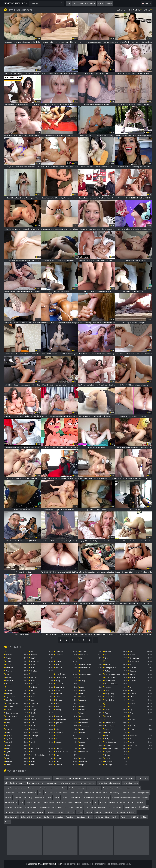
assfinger (82, 788)
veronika (112, 802)
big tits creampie (11, 802)
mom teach (31, 812)
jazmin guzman (88, 798)
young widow (102, 783)
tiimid (123, 817)
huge (112, 788)
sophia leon (121, 802)
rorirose (75, 783)
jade (133, 793)
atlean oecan (81, 817)
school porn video (76, 793)
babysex (78, 802)
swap (75, 3)
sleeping (109, 3)
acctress (103, 802)
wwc (105, 793)
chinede (119, 788)
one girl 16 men (133, 817)
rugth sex (9, 807)
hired (107, 817)
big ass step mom (76, 778)
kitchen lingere (115, 783)
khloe (56, 788)
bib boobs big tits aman (13, 783)
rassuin (99, 798)
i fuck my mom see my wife (34, 783)
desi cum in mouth (61, 793)
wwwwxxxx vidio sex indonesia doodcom (126, 798)
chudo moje (21, 812)
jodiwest (128, 788)
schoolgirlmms (44, 807)
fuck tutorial (22, 793)
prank (70, 802)
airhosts (63, 788)
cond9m (65, 798)
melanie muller (39, 798)
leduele (84, 783)
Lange (148, 10)
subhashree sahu (58, 817)
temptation (87, 802)
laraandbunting (75, 798)
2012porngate (51, 812)
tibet (60, 807)
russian (100, 3)
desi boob (72, 788)
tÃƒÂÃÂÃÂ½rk (143, 807)
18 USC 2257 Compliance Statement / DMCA (44, 864)
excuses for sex (90, 807)
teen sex (92, 783)
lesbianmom (130, 778)
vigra (54, 807)
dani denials (99, 817)
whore (99, 793)
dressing (87, 778)
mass (41, 793)
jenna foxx (89, 812)
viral (146, 778)
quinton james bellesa (33, 778)
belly (21, 778)
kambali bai (32, 793)
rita (87, 3)
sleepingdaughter (31, 807)
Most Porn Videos (15, 3)
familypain (18, 807)
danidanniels (140, 802)
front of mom (109, 812)
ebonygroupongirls (60, 778)
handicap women (51, 783)
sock (21, 802)
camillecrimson (48, 802)
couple (93, 3)
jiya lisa (14, 778)
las (73, 812)
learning (40, 812)
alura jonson (10, 812)
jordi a (105, 788)
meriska (39, 817)
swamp (107, 798)
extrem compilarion (116, 807)
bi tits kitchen (69, 807)
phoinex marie (10, 793)
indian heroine (61, 802)
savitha (46, 817)
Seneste (122, 10)
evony (90, 817)
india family (28, 798)
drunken (79, 807)
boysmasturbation (94, 788)
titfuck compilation (12, 817)
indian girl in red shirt (33, 802)
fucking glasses (143, 793)
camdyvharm (110, 778)
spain (68, 812)
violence (120, 778)
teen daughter (98, 778)
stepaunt (137, 788)
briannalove (102, 807)
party (96, 802)
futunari (56, 798)
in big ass (98, 812)
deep (81, 3)
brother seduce (130, 807)
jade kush (48, 793)
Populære (135, 10)
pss (69, 3)
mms (136, 783)
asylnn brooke (65, 783)
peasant (140, 778)
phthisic (79, 812)
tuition (7, 822)
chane (49, 798)
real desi (144, 817)
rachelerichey (114, 793)
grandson (115, 817)
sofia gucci (47, 778)
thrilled (61, 812)
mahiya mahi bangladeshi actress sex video (20, 788)
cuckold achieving (27, 817)
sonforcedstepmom (45, 788)
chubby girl (18, 798)
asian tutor (70, 817)
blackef (145, 798)
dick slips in (131, 812)
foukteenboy (127, 783)
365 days (8, 798)
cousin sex (125, 793)
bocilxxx (131, 802)
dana (7, 778)
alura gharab (120, 812)
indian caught (89, 793)
